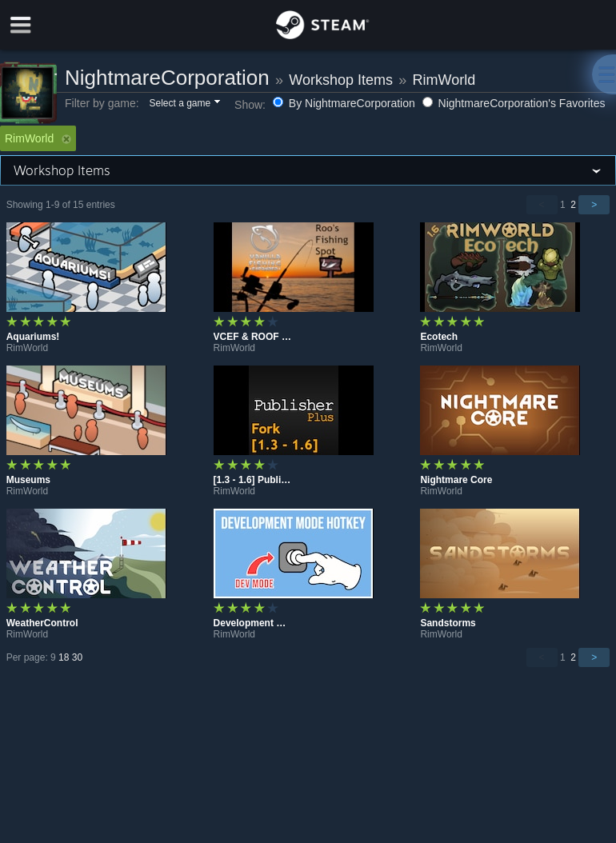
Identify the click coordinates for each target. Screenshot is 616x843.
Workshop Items (341, 80)
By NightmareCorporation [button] (346, 103)
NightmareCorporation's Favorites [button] (514, 103)
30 (77, 657)
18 (64, 657)
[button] (184, 104)
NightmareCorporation (167, 78)
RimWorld (444, 80)
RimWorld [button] (38, 138)
